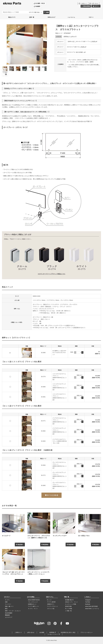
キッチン (7, 600)
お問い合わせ (31, 632)
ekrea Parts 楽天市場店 (91, 606)
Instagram (88, 600)
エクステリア (9, 617)
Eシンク (49, 600)
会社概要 (42, 632)
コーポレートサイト (53, 634)
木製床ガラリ (51, 604)
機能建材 (7, 615)
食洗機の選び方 (69, 600)
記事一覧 (32, 17)
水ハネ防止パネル (84, 536)
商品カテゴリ (12, 17)
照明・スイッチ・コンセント (13, 611)
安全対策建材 (9, 613)
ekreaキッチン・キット (72, 602)
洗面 (6, 602)
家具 (6, 609)
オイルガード (6, 536)
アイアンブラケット (53, 606)
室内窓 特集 (68, 606)
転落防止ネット (32, 604)
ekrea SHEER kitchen (34, 600)
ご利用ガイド (18, 632)
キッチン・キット (33, 609)
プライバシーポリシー (87, 632)
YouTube (88, 602)
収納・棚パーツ (9, 606)
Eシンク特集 (69, 609)
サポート (91, 17)
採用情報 (52, 632)
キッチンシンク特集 (71, 604)
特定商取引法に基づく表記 (68, 632)
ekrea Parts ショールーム (92, 609)
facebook (88, 604)
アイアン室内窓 (51, 602)
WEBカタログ (51, 17)
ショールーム (71, 17)
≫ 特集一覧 (68, 611)
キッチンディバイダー (60, 536)
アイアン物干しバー (33, 606)
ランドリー (8, 604)
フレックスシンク (33, 602)
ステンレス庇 (51, 609)
